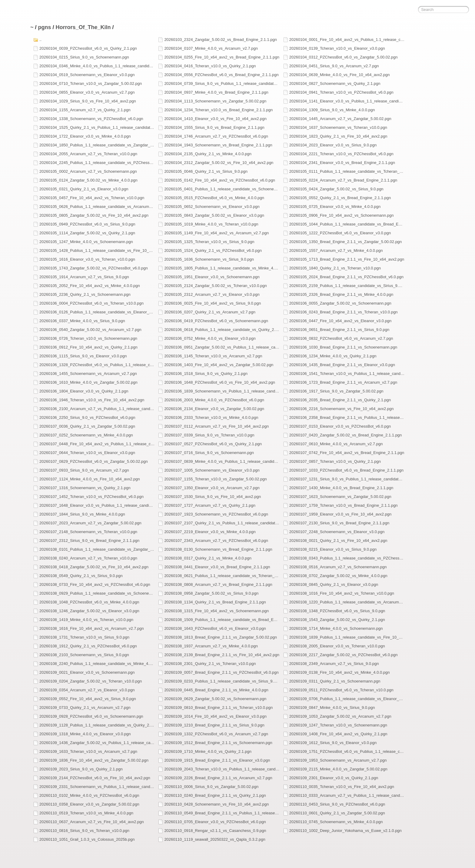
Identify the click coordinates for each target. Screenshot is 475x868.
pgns (45, 27)
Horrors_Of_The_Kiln (83, 27)
